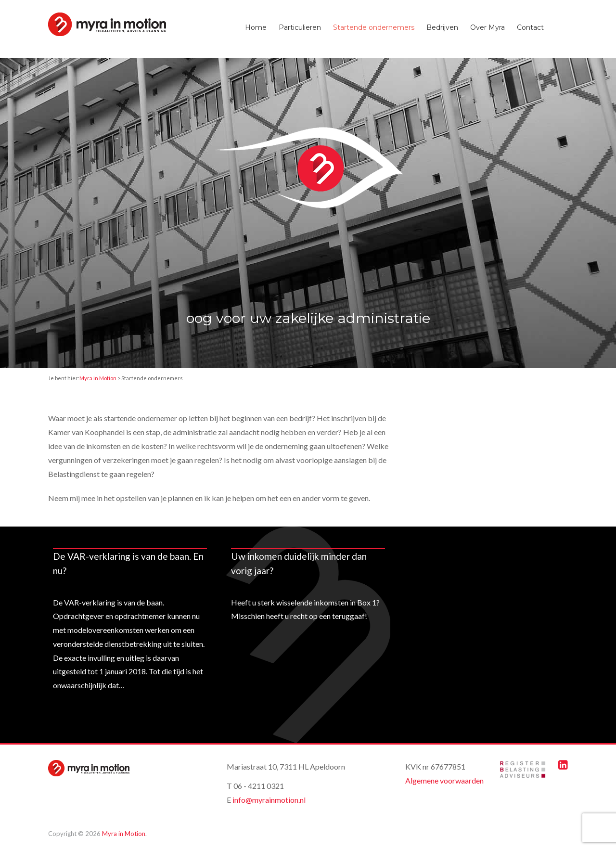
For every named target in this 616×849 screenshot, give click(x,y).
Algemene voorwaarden (444, 780)
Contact (530, 27)
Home (256, 27)
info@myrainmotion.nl (269, 800)
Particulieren (300, 27)
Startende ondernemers (374, 27)
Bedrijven (442, 27)
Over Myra (488, 27)
